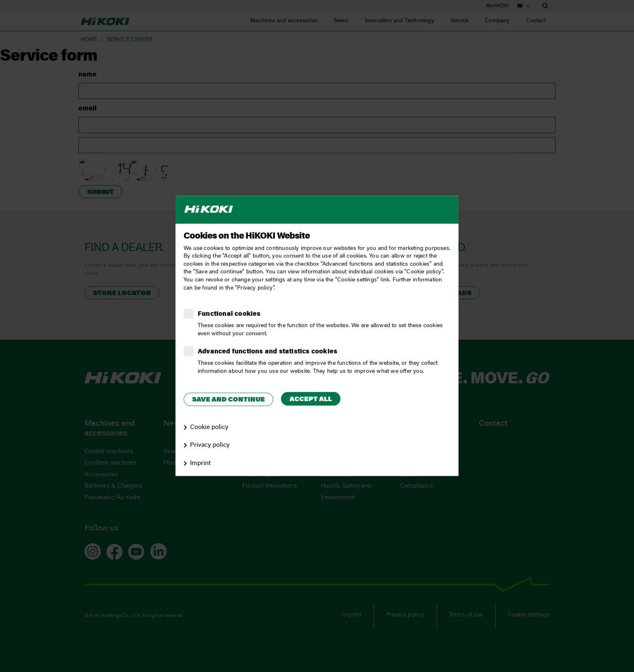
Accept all (311, 399)
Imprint (200, 463)
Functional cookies (229, 314)
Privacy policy (210, 446)
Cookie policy (209, 427)
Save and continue (228, 400)
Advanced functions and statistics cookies (267, 352)
